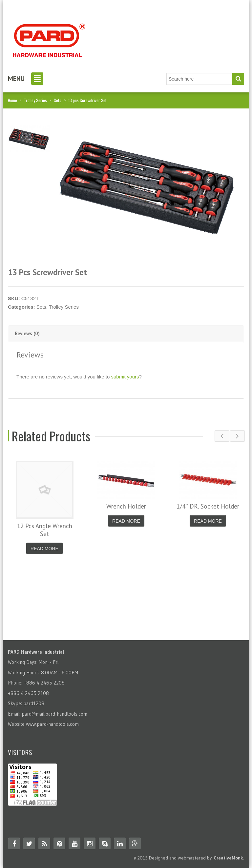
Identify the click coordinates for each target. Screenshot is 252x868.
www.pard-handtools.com (52, 724)
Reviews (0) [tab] (27, 333)
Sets (58, 100)
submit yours (125, 377)
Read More (44, 549)
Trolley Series (35, 100)
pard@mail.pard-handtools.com (54, 714)
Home (12, 100)
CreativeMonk (228, 858)
